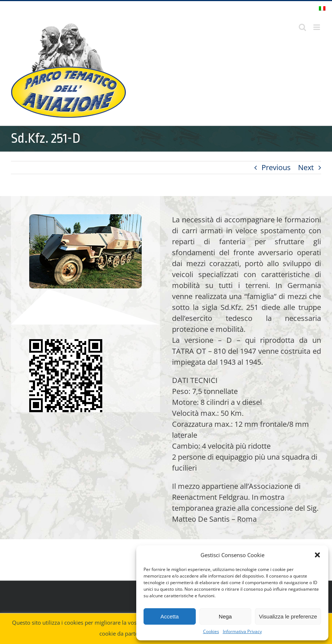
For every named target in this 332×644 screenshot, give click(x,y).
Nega (225, 616)
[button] (317, 555)
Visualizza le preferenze (288, 616)
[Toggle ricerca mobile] (302, 27)
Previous (276, 167)
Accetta (169, 616)
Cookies (211, 631)
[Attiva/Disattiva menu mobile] (317, 27)
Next (306, 167)
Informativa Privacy (242, 631)
